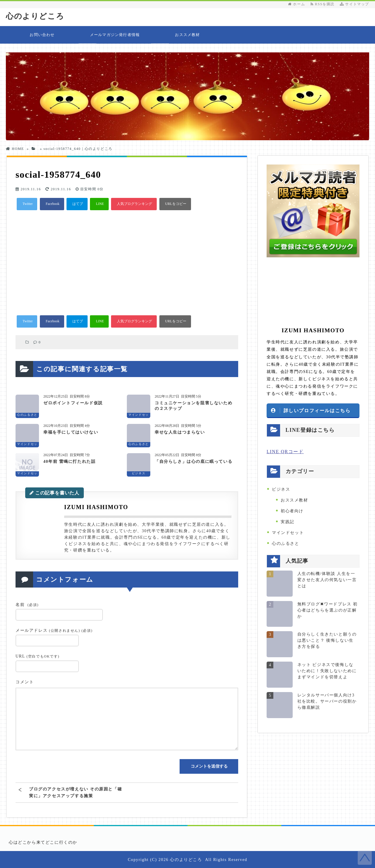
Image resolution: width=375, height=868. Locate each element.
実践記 (288, 522)
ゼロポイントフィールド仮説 (73, 403)
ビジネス (281, 489)
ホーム (296, 4)
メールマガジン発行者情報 (115, 34)
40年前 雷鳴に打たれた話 (69, 461)
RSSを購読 (324, 4)
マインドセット (288, 532)
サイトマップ (354, 4)
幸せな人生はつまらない (180, 432)
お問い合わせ (42, 34)
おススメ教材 (187, 34)
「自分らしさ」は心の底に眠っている (194, 461)
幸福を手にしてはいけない (71, 432)
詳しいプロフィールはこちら (317, 410)
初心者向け (292, 511)
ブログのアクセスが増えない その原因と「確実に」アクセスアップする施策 (75, 792)
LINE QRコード (285, 451)
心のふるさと (286, 543)
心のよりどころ (35, 16)
